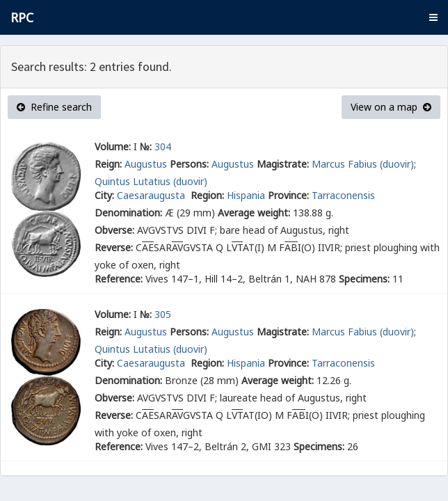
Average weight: (254, 213)
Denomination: (128, 213)
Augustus (146, 164)
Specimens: (364, 279)
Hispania (246, 195)
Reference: (119, 279)
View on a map (391, 107)
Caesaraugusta (152, 195)
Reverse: (114, 247)
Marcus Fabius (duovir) (363, 164)
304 (163, 146)
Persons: (189, 164)
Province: (288, 195)
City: (104, 195)
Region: (207, 195)
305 (163, 314)
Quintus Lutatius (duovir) (151, 181)
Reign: (108, 164)
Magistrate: (283, 164)
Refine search (54, 107)
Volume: (113, 146)
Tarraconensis (343, 195)
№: (146, 146)
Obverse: (114, 230)
